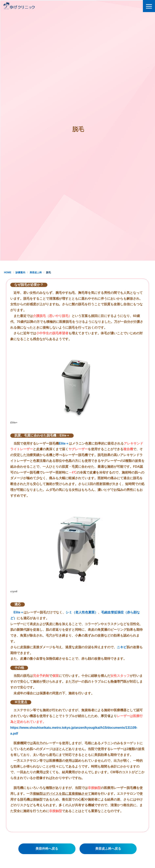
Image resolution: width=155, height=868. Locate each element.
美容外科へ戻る (47, 849)
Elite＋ (64, 443)
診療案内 (20, 272)
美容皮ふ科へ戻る (108, 849)
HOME (8, 272)
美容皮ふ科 (36, 272)
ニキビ (122, 647)
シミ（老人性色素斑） (82, 612)
